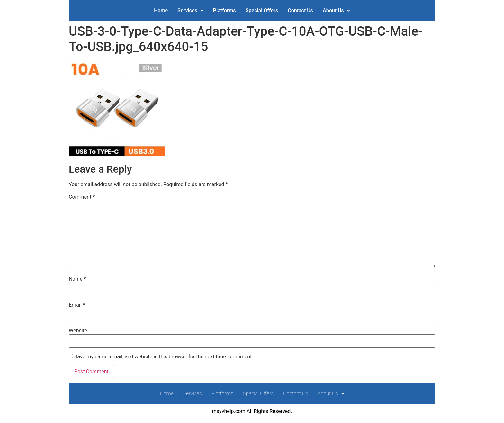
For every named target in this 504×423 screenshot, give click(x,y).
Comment (82, 197)
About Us (336, 10)
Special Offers (262, 10)
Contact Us (300, 10)
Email (77, 305)
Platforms (225, 10)
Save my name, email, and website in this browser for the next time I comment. (164, 357)
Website (78, 331)
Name (77, 279)
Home (161, 10)
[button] (190, 11)
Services (190, 10)
